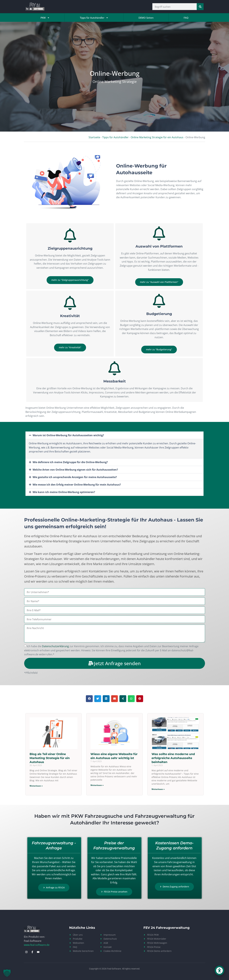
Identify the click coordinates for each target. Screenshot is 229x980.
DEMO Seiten (146, 18)
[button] (114, 435)
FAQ (186, 18)
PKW (45, 18)
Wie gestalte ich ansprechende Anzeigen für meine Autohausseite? (75, 477)
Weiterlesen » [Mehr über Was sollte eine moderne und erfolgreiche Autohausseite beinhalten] (158, 789)
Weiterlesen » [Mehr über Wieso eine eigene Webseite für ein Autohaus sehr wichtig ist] (97, 785)
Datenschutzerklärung (55, 646)
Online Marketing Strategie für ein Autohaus (157, 137)
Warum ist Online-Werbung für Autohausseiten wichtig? (68, 435)
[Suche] (200, 7)
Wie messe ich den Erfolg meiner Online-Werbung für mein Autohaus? (77, 485)
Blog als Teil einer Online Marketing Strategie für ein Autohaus (50, 758)
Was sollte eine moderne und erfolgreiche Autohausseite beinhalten (173, 758)
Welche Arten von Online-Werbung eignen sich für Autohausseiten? (75, 470)
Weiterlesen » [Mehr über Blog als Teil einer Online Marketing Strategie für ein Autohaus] (36, 786)
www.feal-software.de (37, 945)
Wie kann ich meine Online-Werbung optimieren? (64, 492)
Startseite (94, 137)
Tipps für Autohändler (94, 18)
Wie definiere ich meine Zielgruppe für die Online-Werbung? (70, 462)
